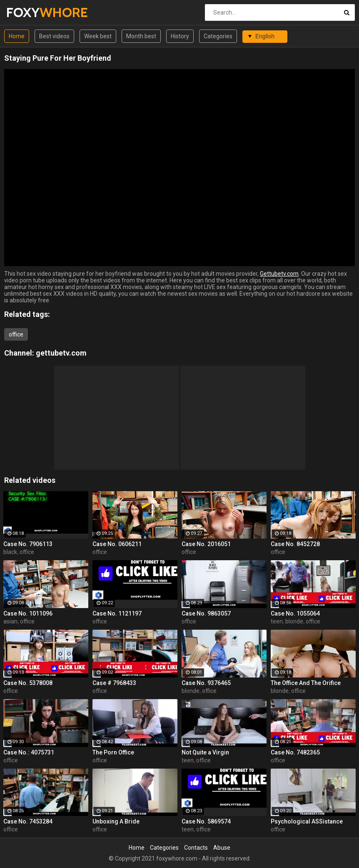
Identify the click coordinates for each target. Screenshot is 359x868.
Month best (141, 36)
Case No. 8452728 (295, 544)
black (10, 552)
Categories (218, 36)
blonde (294, 621)
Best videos (54, 36)
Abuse (222, 848)
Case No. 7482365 (295, 752)
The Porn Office (113, 752)
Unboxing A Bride (116, 821)
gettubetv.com (61, 353)
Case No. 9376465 (206, 683)
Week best (98, 36)
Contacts (196, 848)
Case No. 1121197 (117, 613)
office (16, 334)
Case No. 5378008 (28, 683)
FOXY (28, 12)
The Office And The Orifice (306, 683)
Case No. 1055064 (295, 613)
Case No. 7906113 (28, 544)
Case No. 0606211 (117, 544)
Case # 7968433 (114, 683)
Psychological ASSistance (307, 821)
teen (277, 621)
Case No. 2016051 (206, 544)
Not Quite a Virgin (205, 752)
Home (17, 36)
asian (10, 621)
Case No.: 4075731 (29, 752)
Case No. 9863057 (206, 613)
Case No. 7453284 (28, 821)
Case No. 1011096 (28, 613)
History (180, 36)
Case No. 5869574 (206, 821)
